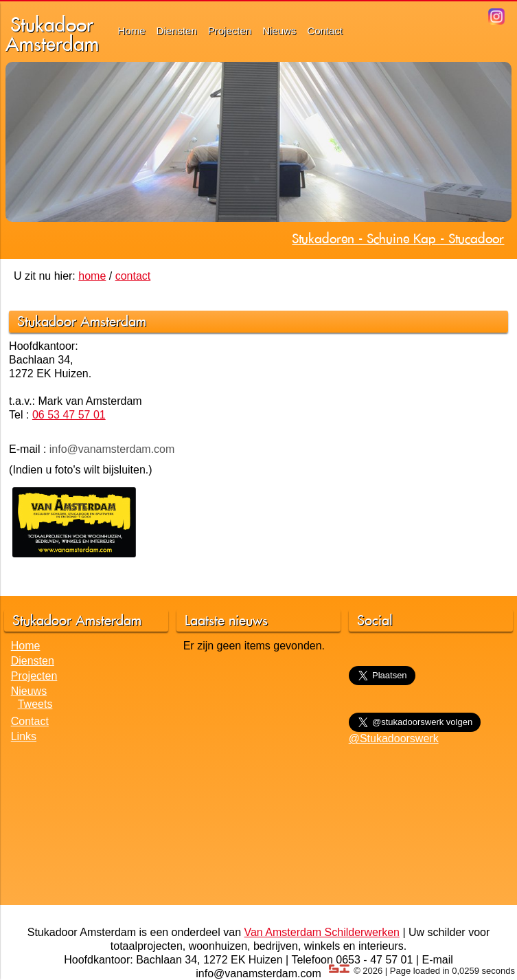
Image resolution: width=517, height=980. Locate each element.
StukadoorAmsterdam (52, 34)
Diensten (177, 31)
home (92, 276)
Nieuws (279, 31)
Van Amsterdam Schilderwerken (321, 932)
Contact (325, 31)
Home (132, 31)
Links (24, 736)
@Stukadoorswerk (394, 738)
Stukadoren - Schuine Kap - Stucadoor (398, 238)
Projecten (230, 31)
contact (133, 276)
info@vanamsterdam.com (112, 449)
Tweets (35, 704)
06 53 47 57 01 (69, 415)
